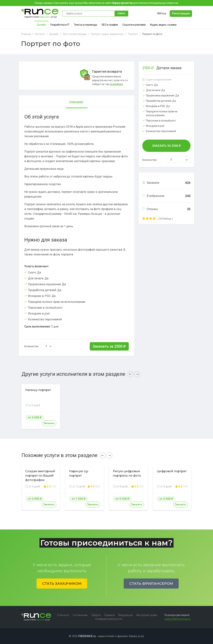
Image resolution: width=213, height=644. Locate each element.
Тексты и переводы (85, 25)
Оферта (96, 615)
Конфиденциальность (109, 619)
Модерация (125, 615)
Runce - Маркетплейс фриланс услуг (40, 13)
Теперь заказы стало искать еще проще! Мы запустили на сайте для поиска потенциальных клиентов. (106, 3)
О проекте (63, 615)
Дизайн (41, 25)
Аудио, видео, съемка (163, 25)
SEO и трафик (110, 25)
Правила (110, 615)
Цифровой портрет (172, 471)
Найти (121, 13)
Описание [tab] (76, 102)
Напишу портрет (38, 390)
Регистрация (181, 13)
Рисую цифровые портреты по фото (127, 473)
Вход (161, 13)
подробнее (116, 84)
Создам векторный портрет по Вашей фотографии (40, 476)
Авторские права (147, 615)
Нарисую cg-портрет (79, 473)
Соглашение (80, 615)
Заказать (49, 423)
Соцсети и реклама (134, 25)
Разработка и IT (60, 25)
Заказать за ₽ (109, 346)
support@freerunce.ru (177, 619)
